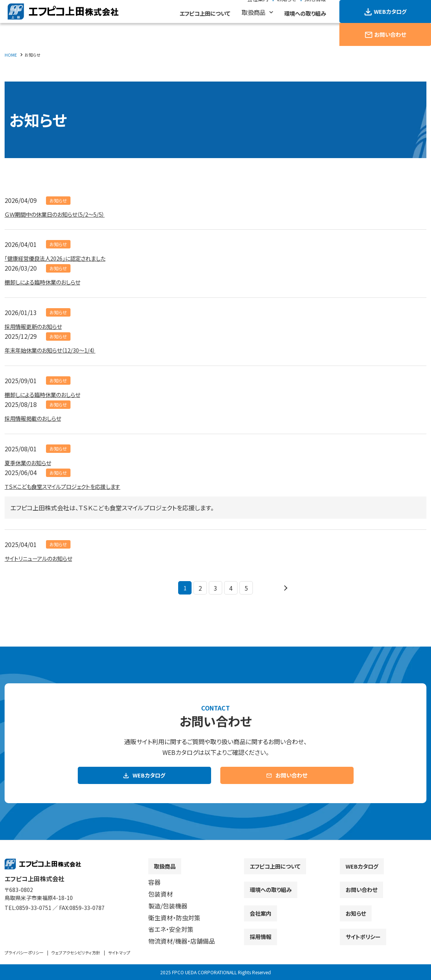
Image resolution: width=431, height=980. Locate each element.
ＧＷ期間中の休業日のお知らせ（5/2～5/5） (61, 214)
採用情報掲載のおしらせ (37, 418)
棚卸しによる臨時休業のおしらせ (48, 282)
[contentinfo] (215, 914)
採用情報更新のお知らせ (37, 326)
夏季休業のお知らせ (31, 462)
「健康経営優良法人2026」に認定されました (62, 258)
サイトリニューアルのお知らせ (43, 558)
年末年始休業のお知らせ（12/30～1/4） (56, 350)
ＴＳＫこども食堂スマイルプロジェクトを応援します (71, 486)
